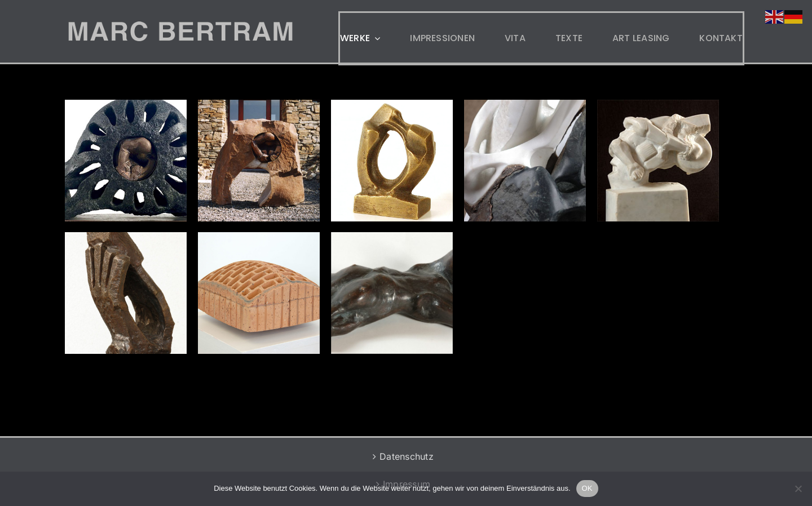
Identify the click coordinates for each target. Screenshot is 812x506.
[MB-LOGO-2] (180, 26)
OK (587, 488)
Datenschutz (407, 456)
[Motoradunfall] (658, 161)
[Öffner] (259, 161)
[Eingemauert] (259, 293)
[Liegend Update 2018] (525, 161)
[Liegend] (392, 293)
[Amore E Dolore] (392, 161)
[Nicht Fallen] (126, 293)
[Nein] (798, 489)
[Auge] (126, 161)
